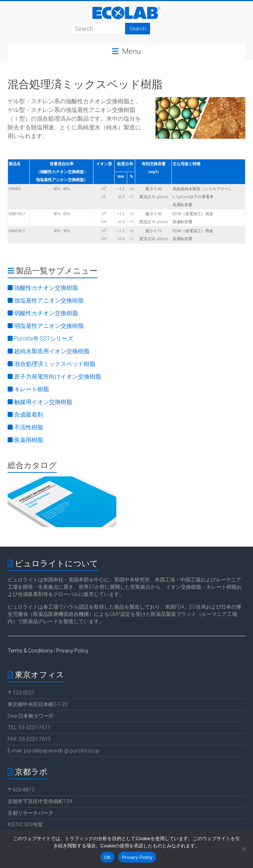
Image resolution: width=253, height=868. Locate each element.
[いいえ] (244, 849)
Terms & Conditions (30, 651)
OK (107, 857)
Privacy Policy (72, 651)
